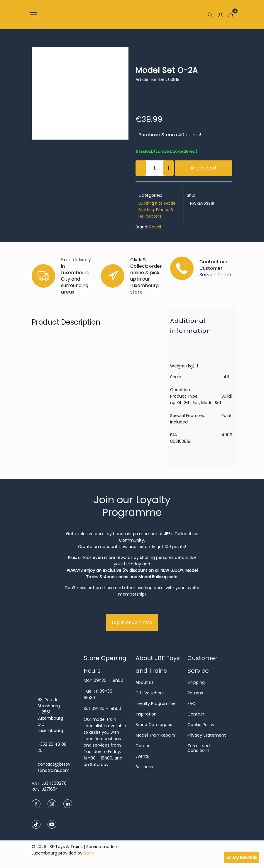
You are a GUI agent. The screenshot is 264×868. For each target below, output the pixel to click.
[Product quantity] (155, 168)
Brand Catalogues (154, 725)
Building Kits (150, 203)
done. (89, 853)
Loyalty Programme (156, 703)
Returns (195, 693)
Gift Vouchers (150, 693)
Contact (196, 714)
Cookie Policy (201, 725)
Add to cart (204, 168)
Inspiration (146, 714)
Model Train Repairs (155, 735)
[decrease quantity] (141, 168)
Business (144, 767)
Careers (144, 746)
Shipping (196, 682)
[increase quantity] (169, 168)
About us (145, 682)
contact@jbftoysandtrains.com (54, 767)
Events (142, 756)
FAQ (192, 703)
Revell (155, 227)
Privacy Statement (207, 735)
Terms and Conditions (199, 748)
